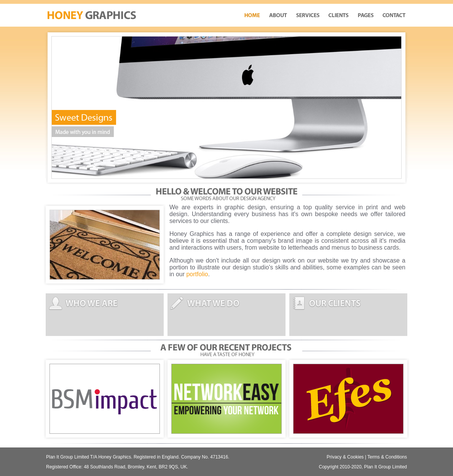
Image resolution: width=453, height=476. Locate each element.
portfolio (197, 274)
